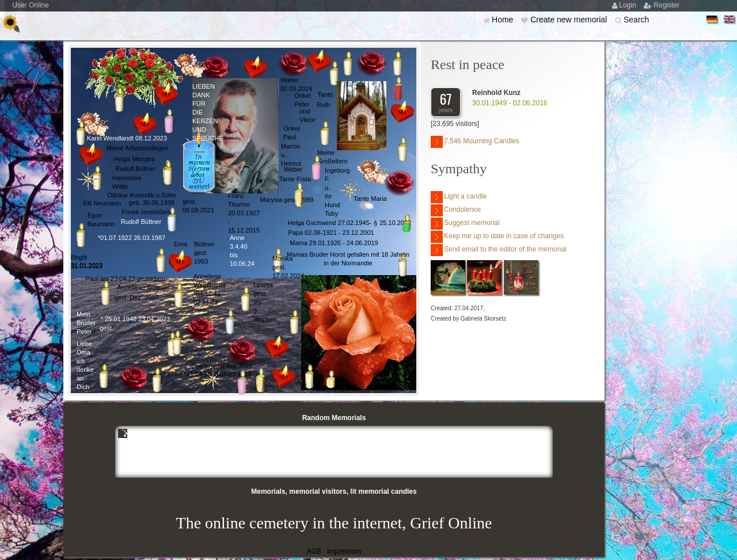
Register (666, 5)
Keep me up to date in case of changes (497, 237)
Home (504, 20)
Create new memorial (570, 20)
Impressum (344, 551)
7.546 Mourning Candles (475, 142)
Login (628, 5)
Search (636, 20)
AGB (314, 551)
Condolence (456, 210)
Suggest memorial (465, 224)
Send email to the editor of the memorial (499, 250)
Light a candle (459, 197)
